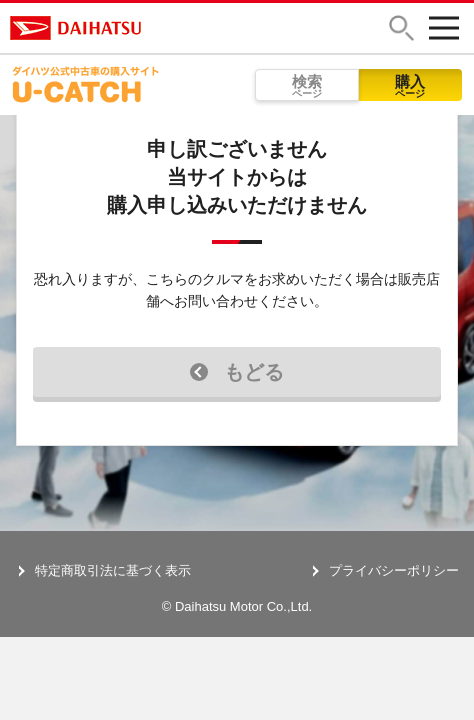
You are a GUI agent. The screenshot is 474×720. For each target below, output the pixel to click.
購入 (411, 86)
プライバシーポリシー (394, 570)
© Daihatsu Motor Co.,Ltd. (237, 606)
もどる (237, 372)
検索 (307, 86)
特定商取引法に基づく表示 (113, 570)
